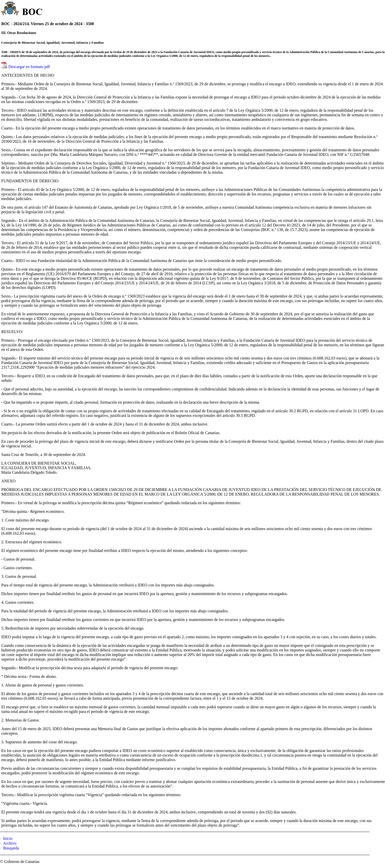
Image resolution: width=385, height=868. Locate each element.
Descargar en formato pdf (29, 67)
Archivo (10, 843)
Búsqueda (11, 848)
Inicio (8, 838)
